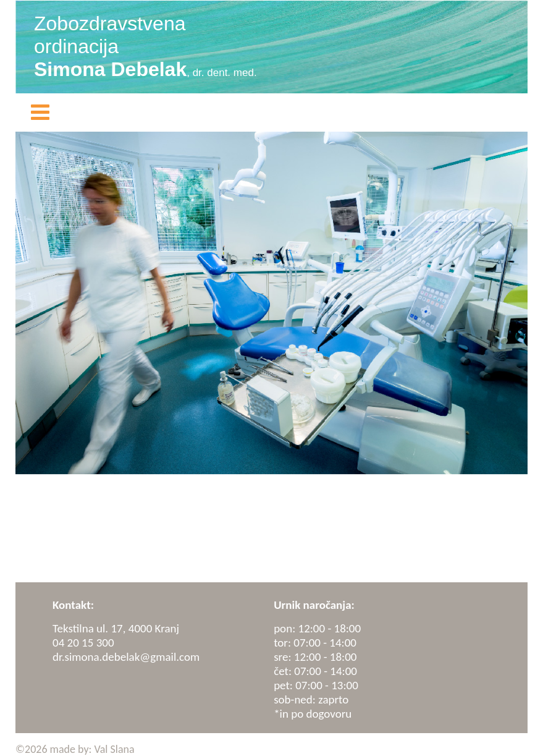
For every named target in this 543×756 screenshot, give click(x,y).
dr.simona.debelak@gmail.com (126, 657)
